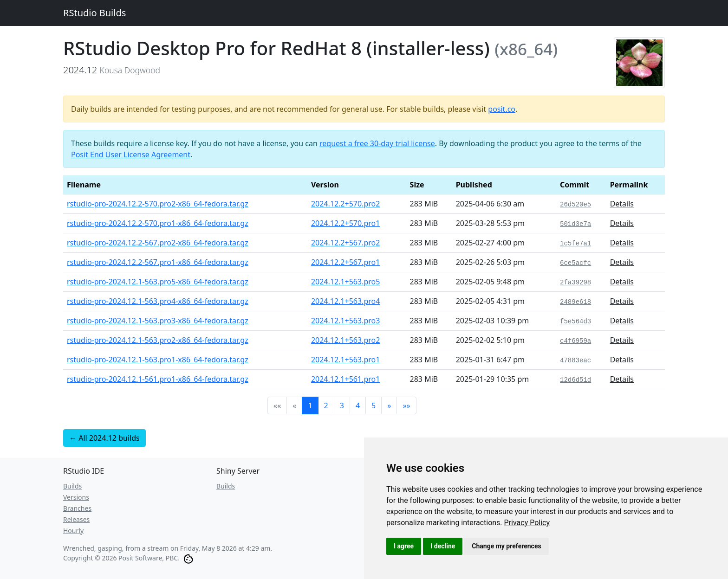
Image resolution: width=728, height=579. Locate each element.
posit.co (502, 109)
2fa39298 (575, 283)
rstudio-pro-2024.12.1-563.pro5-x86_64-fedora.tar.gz (158, 282)
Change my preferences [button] (506, 546)
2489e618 (575, 302)
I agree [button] (404, 546)
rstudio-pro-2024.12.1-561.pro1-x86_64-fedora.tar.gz (158, 379)
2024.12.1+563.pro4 (346, 301)
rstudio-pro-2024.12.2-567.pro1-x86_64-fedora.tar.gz (158, 262)
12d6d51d (575, 380)
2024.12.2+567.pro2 (346, 243)
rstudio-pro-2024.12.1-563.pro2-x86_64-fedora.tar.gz (158, 340)
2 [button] (326, 405)
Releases (76, 519)
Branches (77, 508)
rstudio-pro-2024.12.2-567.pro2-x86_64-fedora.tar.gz (158, 243)
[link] (527, 523)
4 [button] (358, 405)
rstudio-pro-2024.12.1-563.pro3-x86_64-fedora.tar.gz (158, 321)
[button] (389, 405)
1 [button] (310, 405)
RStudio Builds (94, 13)
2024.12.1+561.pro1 (346, 379)
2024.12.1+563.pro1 (346, 360)
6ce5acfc (575, 263)
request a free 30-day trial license (377, 143)
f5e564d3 (575, 322)
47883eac (575, 360)
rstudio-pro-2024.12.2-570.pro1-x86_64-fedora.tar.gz (158, 223)
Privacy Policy (527, 523)
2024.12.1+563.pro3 (346, 321)
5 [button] (374, 405)
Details (622, 204)
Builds (72, 486)
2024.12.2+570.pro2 (346, 204)
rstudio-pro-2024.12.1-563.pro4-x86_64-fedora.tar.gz (158, 301)
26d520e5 (575, 205)
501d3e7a (575, 224)
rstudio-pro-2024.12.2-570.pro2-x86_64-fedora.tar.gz (158, 204)
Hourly (73, 531)
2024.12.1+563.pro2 (346, 340)
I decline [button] (443, 546)
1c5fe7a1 (575, 244)
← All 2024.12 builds (104, 438)
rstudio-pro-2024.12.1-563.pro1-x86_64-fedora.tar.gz (158, 360)
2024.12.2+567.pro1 (346, 262)
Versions (76, 497)
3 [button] (342, 405)
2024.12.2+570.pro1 (346, 223)
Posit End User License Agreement (131, 154)
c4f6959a (575, 341)
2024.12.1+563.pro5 (346, 282)
